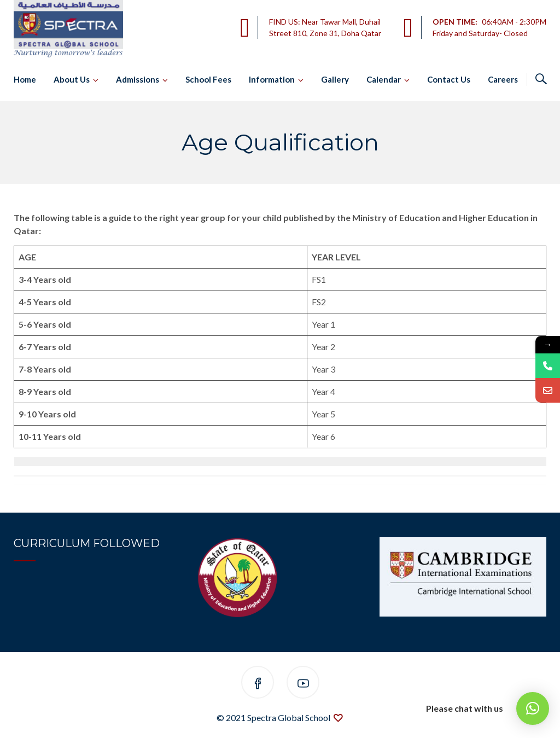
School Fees (208, 79)
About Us (72, 79)
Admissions (138, 79)
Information (272, 79)
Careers (503, 79)
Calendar (384, 79)
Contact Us (449, 79)
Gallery (335, 79)
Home (25, 79)
